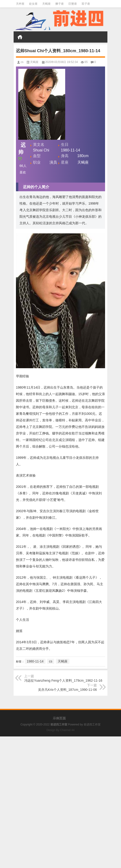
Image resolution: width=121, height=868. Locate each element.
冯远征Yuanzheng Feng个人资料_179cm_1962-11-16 (63, 680)
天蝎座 (46, 4)
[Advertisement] (60, 769)
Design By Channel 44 (60, 730)
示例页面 (59, 718)
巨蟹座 (73, 4)
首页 (20, 37)
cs (22, 62)
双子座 (86, 4)
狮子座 (60, 4)
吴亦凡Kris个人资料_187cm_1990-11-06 (67, 690)
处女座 (33, 4)
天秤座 (20, 4)
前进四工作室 (92, 725)
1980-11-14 (35, 661)
